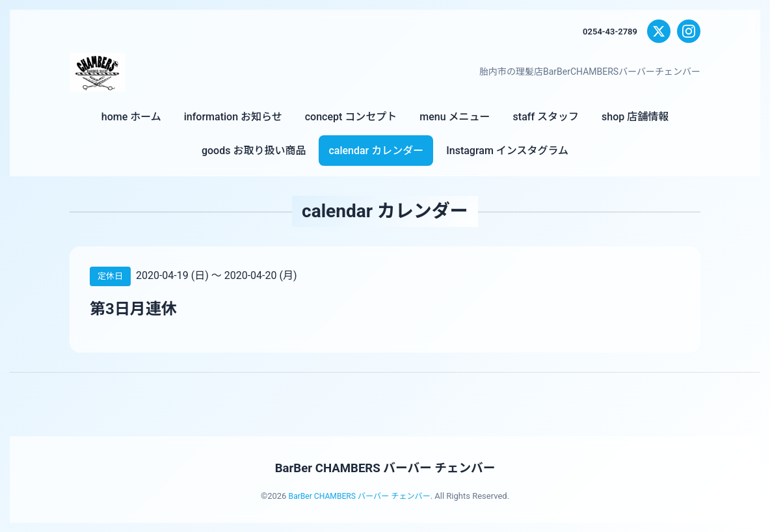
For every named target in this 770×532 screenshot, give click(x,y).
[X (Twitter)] (659, 31)
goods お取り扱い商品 (254, 151)
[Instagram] (689, 31)
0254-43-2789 (608, 31)
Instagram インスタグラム (507, 151)
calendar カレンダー (376, 151)
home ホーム (131, 117)
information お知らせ (233, 117)
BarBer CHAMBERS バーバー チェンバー (385, 468)
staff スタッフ (546, 117)
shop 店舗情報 (635, 117)
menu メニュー (455, 117)
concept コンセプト (351, 117)
